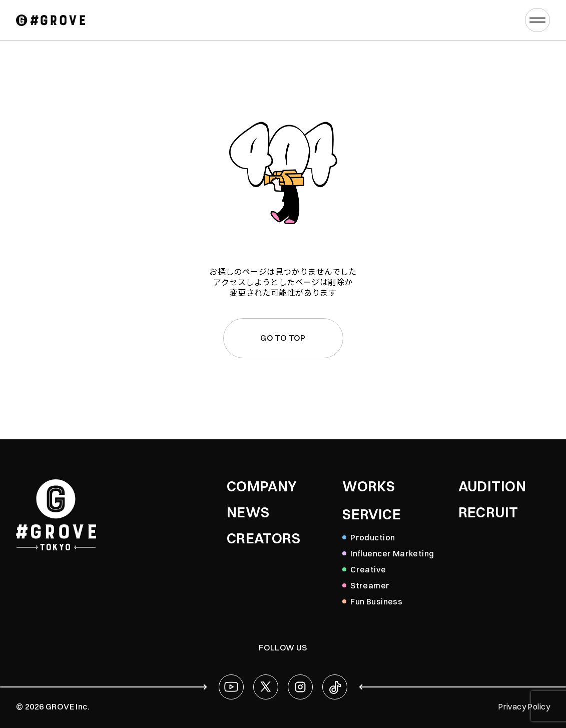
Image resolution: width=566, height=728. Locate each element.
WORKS (369, 486)
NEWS (248, 512)
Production (373, 537)
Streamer (370, 585)
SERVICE (372, 514)
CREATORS (263, 538)
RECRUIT (488, 512)
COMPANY (262, 486)
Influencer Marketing (392, 553)
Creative (368, 569)
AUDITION (492, 486)
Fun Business (376, 601)
